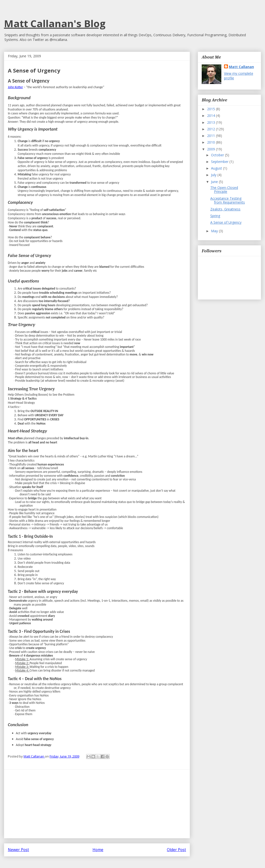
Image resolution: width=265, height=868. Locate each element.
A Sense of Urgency (226, 222)
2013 (212, 122)
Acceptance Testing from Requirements (228, 200)
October (218, 155)
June (215, 182)
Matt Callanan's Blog (55, 23)
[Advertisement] (97, 804)
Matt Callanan (241, 67)
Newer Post (18, 850)
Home (98, 850)
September (220, 162)
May (215, 231)
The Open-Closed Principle (224, 190)
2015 (212, 109)
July (214, 175)
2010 (212, 142)
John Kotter (15, 87)
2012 (212, 129)
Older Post (176, 850)
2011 (212, 136)
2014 (212, 116)
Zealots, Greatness (225, 209)
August (217, 168)
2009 (212, 149)
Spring (215, 216)
